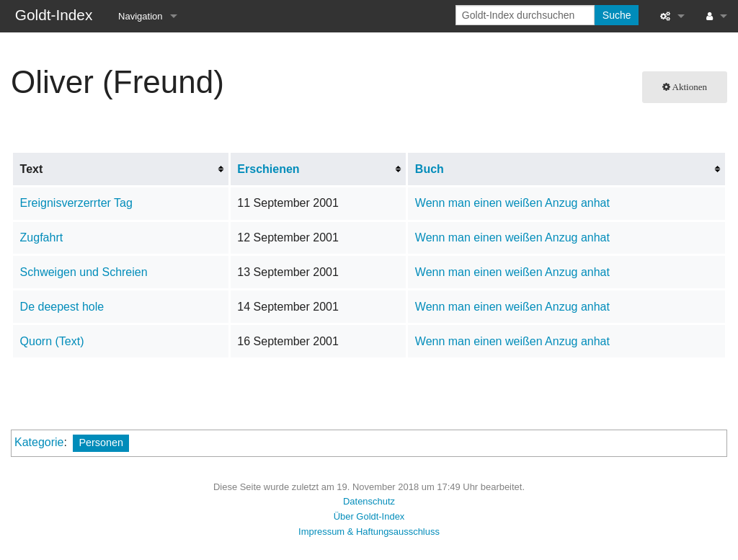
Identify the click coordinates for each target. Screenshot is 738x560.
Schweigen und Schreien (84, 272)
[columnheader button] (318, 169)
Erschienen (268, 169)
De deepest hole (62, 307)
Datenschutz (369, 501)
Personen (101, 443)
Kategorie (39, 442)
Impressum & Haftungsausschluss (369, 532)
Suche (617, 15)
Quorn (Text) (52, 341)
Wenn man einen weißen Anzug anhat (512, 203)
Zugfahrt (42, 237)
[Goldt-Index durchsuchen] (525, 15)
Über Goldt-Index (369, 516)
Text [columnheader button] (32, 169)
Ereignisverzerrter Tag (76, 203)
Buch (430, 169)
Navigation (140, 16)
